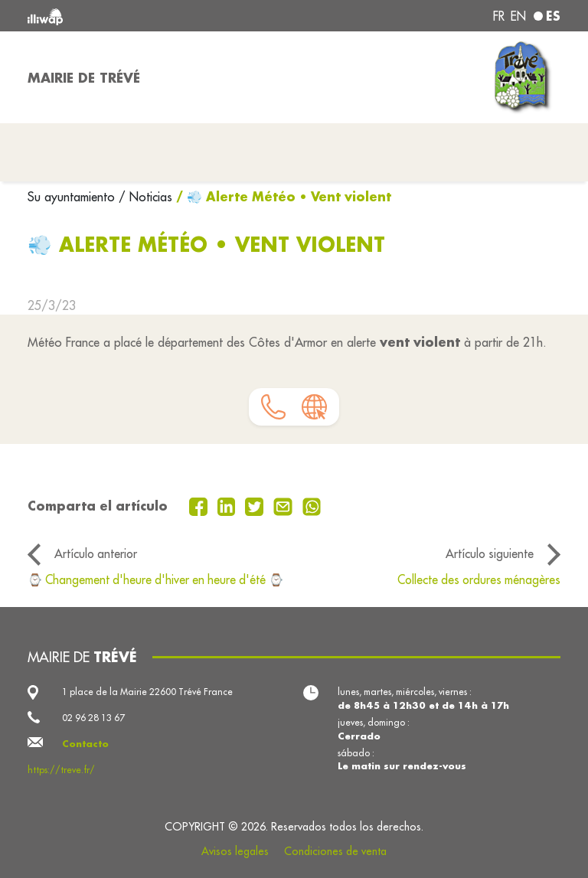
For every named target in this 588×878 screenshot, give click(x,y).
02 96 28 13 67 (93, 718)
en (518, 16)
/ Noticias (145, 197)
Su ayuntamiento (73, 197)
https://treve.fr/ (61, 770)
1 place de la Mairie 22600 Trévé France (147, 692)
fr (499, 16)
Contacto (85, 744)
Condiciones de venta (335, 851)
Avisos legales (235, 851)
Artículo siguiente (490, 553)
